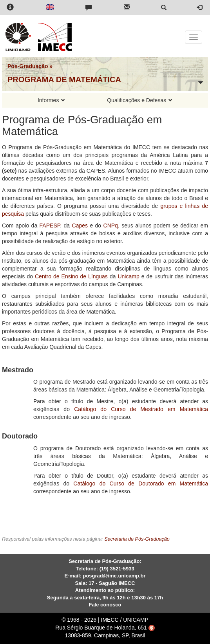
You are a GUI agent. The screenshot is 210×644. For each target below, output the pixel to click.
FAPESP (50, 225)
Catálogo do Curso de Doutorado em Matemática (141, 483)
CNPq (111, 225)
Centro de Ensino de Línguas (71, 276)
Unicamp (128, 276)
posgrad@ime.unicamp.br (114, 576)
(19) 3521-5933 (117, 569)
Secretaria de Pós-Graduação (137, 539)
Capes (80, 225)
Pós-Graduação (28, 66)
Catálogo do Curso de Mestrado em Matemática (141, 409)
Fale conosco (105, 605)
